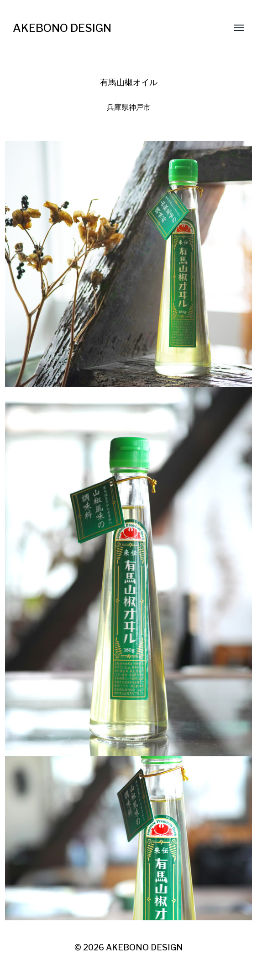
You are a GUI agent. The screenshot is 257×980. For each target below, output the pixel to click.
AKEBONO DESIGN (62, 28)
